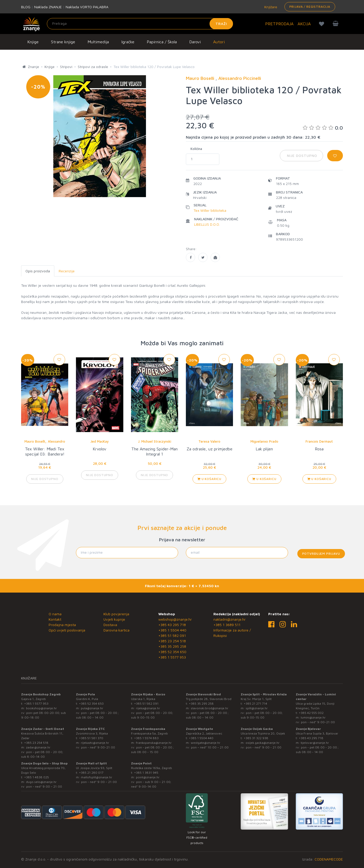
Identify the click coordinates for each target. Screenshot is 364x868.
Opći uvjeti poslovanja (67, 630)
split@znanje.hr (257, 708)
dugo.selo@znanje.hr (41, 782)
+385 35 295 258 (172, 646)
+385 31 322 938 (256, 738)
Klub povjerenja (116, 614)
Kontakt (55, 619)
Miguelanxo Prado (264, 441)
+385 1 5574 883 (146, 738)
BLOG (26, 7)
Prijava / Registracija (310, 7)
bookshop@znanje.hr (41, 708)
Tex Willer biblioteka (210, 210)
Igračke (128, 42)
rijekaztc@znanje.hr (95, 743)
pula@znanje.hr (92, 708)
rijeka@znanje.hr (148, 708)
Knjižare (270, 7)
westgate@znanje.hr (206, 743)
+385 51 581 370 (91, 738)
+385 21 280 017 (91, 773)
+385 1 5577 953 (172, 657)
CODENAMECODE (329, 859)
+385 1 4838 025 (37, 777)
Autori (219, 42)
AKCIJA (304, 24)
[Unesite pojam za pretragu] (140, 24)
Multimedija (98, 42)
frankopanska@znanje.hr (154, 743)
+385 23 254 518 (172, 641)
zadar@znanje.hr (38, 747)
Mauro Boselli (35, 441)
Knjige (33, 42)
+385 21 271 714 (255, 703)
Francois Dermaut (319, 441)
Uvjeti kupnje (114, 619)
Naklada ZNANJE (48, 7)
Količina (196, 149)
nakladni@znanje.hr (229, 619)
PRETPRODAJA (279, 24)
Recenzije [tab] (67, 271)
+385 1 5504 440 (172, 630)
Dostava (110, 625)
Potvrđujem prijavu (321, 554)
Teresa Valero (209, 441)
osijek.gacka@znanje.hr (263, 743)
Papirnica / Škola (162, 42)
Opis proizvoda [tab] (38, 271)
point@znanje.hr (148, 777)
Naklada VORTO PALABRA (87, 7)
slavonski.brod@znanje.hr (210, 708)
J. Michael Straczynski (155, 441)
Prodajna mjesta (62, 625)
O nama (55, 614)
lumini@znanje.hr (313, 717)
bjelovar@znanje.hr (315, 743)
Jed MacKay (99, 441)
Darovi (195, 42)
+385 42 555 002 (311, 713)
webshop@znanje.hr (175, 619)
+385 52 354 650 (172, 652)
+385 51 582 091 (172, 635)
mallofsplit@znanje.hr (97, 777)
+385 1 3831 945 (146, 773)
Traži (221, 24)
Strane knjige (63, 42)
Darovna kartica (116, 630)
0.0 (323, 128)
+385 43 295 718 (172, 625)
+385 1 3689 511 (227, 625)
